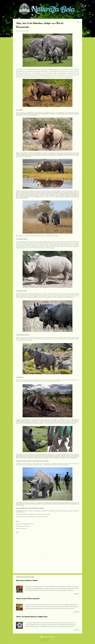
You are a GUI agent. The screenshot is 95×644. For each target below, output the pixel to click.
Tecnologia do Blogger (48, 637)
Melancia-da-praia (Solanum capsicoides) (28, 599)
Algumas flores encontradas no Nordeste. (27, 580)
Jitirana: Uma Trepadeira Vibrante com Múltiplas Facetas (32, 617)
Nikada (52, 640)
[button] (78, 22)
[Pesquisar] (81, 4)
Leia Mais (76, 594)
